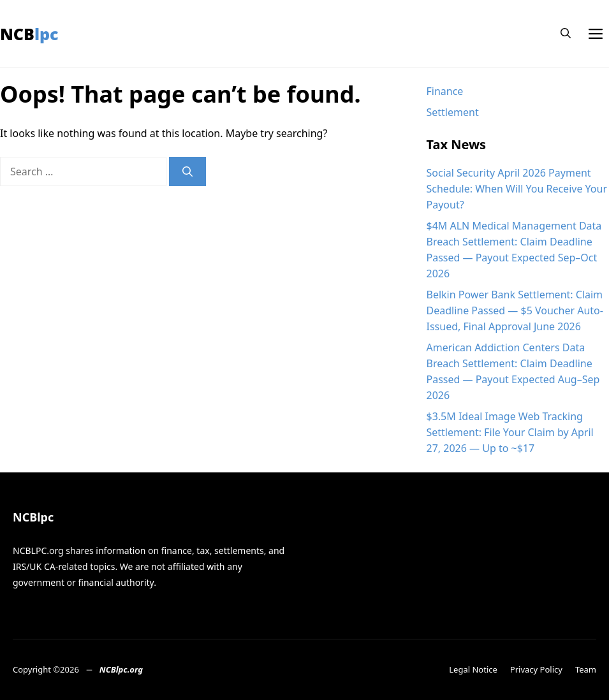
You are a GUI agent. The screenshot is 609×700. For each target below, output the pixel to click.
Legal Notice (473, 669)
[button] (566, 33)
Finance (445, 91)
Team (586, 669)
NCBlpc (29, 34)
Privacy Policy (536, 669)
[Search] (187, 171)
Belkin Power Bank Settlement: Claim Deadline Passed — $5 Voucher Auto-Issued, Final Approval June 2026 (515, 310)
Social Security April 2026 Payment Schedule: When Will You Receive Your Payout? (517, 189)
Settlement (453, 112)
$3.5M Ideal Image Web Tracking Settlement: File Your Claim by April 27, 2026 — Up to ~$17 (510, 432)
